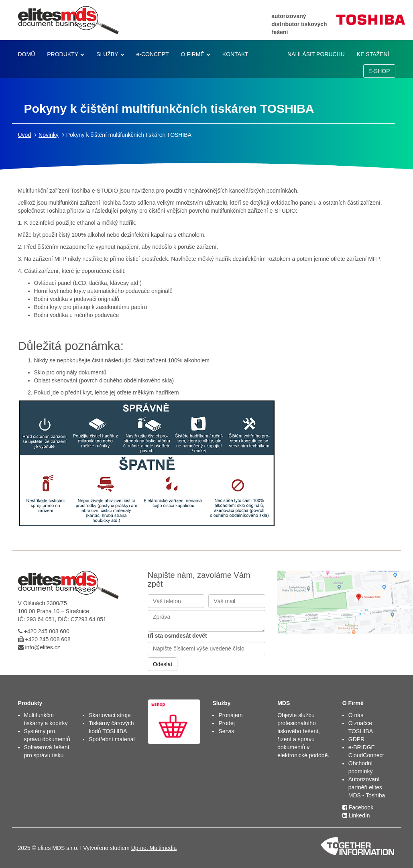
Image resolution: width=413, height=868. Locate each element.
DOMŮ (27, 54)
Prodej (226, 723)
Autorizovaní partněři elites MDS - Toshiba (367, 787)
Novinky (49, 135)
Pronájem (230, 715)
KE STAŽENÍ (373, 54)
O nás (356, 715)
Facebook (358, 807)
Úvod (25, 135)
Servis (226, 731)
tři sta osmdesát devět (177, 636)
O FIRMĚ (192, 54)
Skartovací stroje (110, 715)
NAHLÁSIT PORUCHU (316, 54)
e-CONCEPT (153, 54)
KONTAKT (235, 54)
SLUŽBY (107, 54)
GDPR (356, 739)
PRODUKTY (63, 54)
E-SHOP (379, 71)
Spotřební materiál (112, 739)
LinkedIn (356, 815)
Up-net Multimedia (154, 848)
